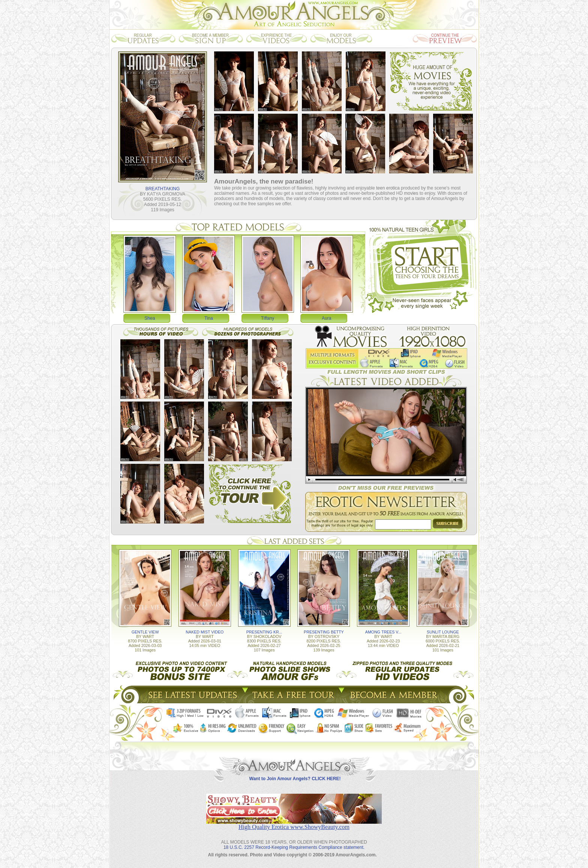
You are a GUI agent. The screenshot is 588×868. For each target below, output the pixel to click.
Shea (150, 318)
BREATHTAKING (163, 189)
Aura (326, 318)
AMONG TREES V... (383, 632)
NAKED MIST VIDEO (205, 632)
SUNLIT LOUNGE (443, 632)
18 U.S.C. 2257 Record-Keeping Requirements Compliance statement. (294, 847)
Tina (209, 318)
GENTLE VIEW (145, 632)
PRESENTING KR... (264, 632)
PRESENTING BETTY (324, 632)
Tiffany (268, 318)
